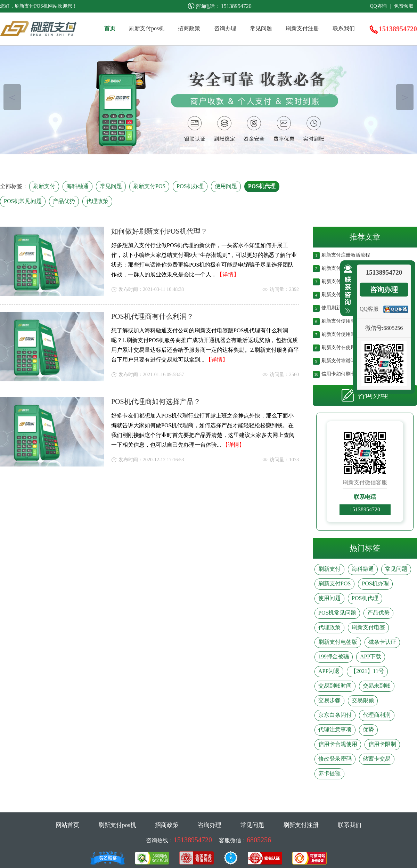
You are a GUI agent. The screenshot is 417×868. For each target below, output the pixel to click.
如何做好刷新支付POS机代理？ (159, 231)
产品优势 (64, 201)
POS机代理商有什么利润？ (152, 316)
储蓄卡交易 (377, 759)
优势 (368, 729)
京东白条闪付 (335, 715)
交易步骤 (329, 700)
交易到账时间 (335, 686)
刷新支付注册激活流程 (346, 254)
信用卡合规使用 (338, 744)
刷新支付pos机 (147, 28)
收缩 (346, 289)
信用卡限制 (382, 744)
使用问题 (226, 186)
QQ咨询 (378, 6)
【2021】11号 (367, 671)
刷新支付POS (149, 186)
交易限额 (363, 700)
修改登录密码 (335, 759)
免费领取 (404, 6)
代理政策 (97, 201)
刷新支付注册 (302, 28)
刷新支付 (44, 186)
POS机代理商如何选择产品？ (156, 401)
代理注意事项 (335, 729)
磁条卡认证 (382, 642)
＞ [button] (405, 97)
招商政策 (189, 28)
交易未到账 (377, 686)
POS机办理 (190, 186)
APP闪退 (329, 671)
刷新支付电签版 (338, 642)
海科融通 (77, 186)
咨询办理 (225, 28)
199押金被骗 (334, 656)
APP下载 (371, 656)
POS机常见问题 (23, 201)
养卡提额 (329, 773)
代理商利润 (377, 715)
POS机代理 (262, 186)
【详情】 (228, 274)
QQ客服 (369, 309)
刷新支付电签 (368, 627)
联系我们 (344, 28)
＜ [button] (12, 97)
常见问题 (261, 28)
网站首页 (67, 825)
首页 (110, 28)
